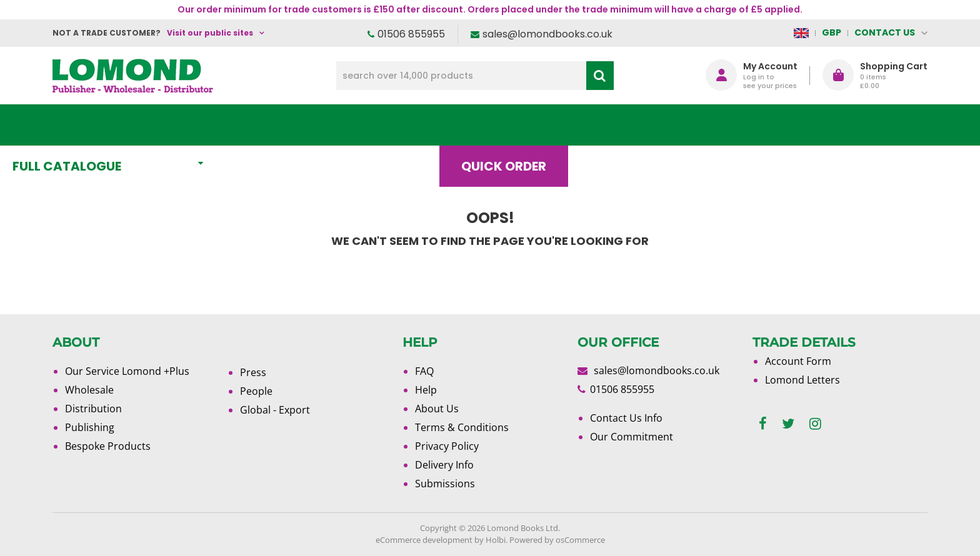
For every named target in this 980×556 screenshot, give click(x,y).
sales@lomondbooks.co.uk (547, 34)
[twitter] (788, 424)
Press (253, 372)
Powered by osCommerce (557, 540)
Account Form (798, 361)
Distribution (93, 409)
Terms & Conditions (462, 427)
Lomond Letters (802, 380)
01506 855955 (411, 34)
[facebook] (763, 424)
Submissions (445, 484)
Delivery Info (444, 465)
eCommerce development (424, 540)
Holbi (496, 540)
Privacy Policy (447, 446)
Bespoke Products (108, 446)
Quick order (546, 125)
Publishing (90, 427)
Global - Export (275, 410)
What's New (331, 125)
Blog (649, 125)
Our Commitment (632, 437)
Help (426, 390)
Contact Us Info (626, 418)
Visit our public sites (210, 33)
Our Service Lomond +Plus (127, 371)
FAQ (424, 371)
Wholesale (89, 390)
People (256, 391)
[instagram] (815, 424)
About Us (742, 125)
